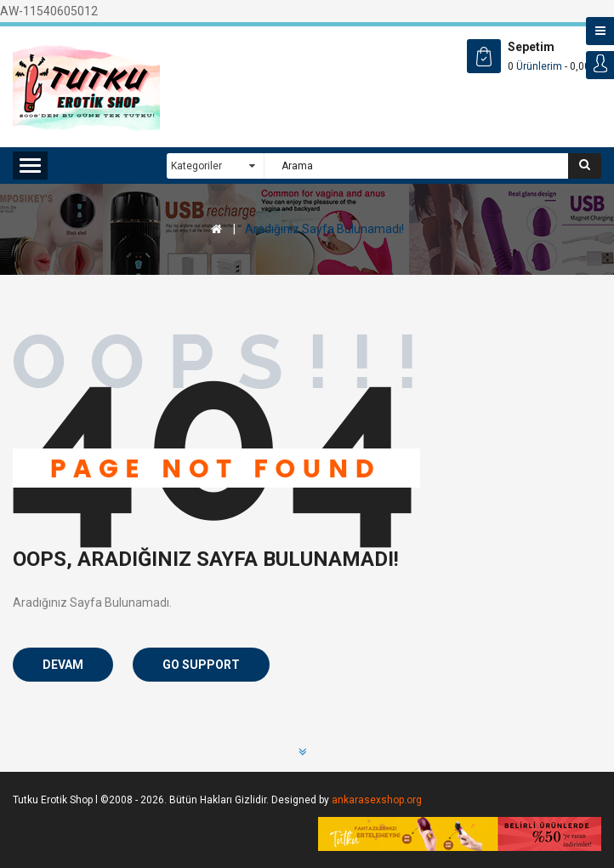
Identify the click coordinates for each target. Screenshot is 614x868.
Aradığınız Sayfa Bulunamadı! (324, 229)
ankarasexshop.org (377, 800)
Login (600, 65)
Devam (63, 665)
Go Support (201, 665)
